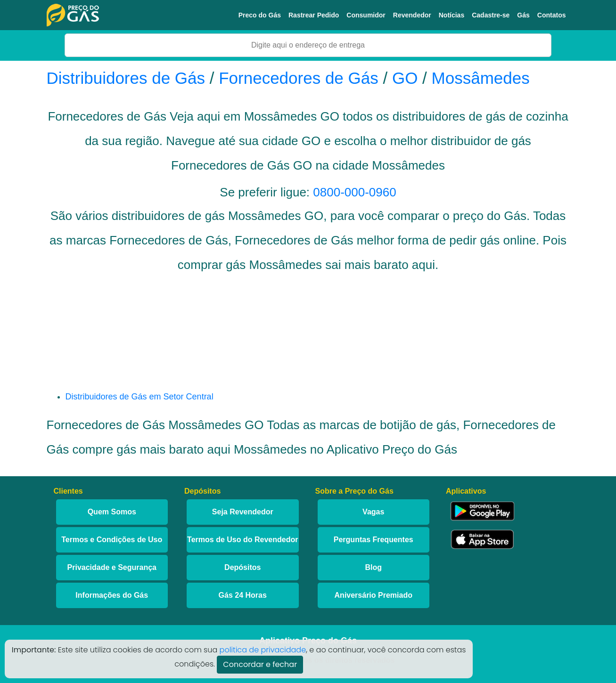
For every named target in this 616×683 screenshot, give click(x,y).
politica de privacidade (263, 650)
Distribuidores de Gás (128, 78)
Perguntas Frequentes (374, 540)
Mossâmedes (481, 78)
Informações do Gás (112, 595)
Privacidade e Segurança (112, 567)
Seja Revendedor (243, 512)
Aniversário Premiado (374, 595)
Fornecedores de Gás (299, 78)
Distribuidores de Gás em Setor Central (140, 397)
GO (405, 78)
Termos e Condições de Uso (112, 540)
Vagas (373, 512)
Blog (373, 567)
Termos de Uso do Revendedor (242, 540)
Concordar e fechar (260, 664)
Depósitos (242, 567)
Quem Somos (112, 512)
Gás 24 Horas (243, 595)
